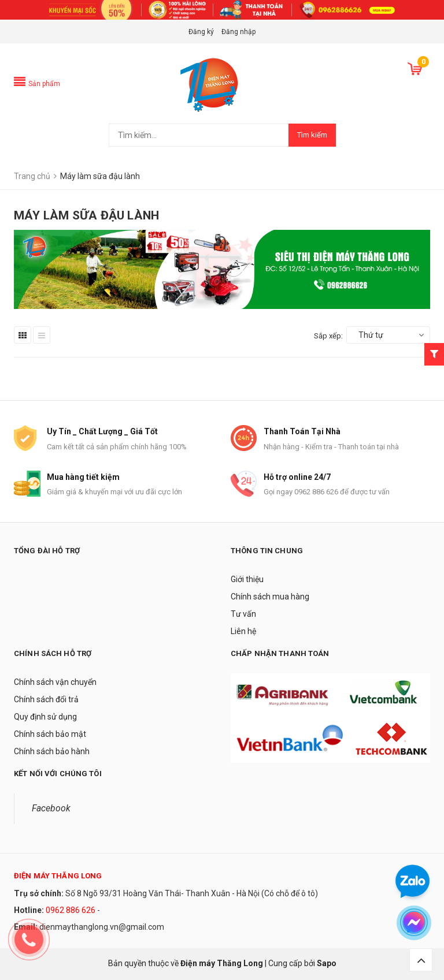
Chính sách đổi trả (46, 699)
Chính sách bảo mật (50, 734)
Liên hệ (243, 631)
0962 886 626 (71, 910)
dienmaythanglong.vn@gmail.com (102, 927)
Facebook (51, 808)
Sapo (327, 963)
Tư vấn (243, 614)
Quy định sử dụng (45, 717)
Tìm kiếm (312, 135)
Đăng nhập (238, 32)
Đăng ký (201, 32)
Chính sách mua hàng (270, 597)
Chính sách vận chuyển (55, 682)
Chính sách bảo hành (52, 751)
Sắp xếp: (328, 336)
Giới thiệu (247, 579)
